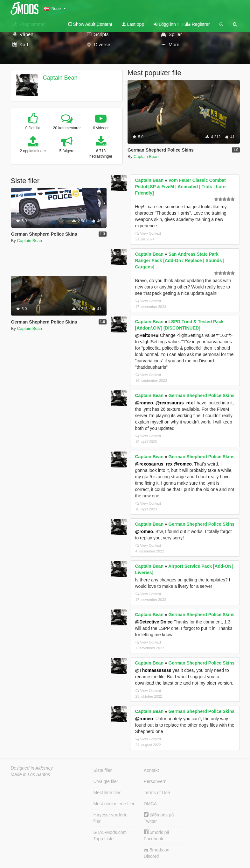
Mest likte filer (107, 793)
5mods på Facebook (156, 835)
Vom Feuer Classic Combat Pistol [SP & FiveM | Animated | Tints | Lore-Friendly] (181, 187)
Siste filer (103, 770)
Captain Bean (60, 78)
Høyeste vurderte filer (111, 818)
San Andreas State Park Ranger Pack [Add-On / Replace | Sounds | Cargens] (180, 260)
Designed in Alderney (32, 768)
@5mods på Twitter (159, 818)
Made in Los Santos (31, 774)
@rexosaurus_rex (174, 403)
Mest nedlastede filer (114, 804)
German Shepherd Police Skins (202, 395)
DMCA (150, 804)
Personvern (155, 781)
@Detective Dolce (154, 622)
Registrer (198, 24)
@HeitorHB (147, 335)
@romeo (144, 403)
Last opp (133, 24)
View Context (148, 233)
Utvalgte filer (106, 781)
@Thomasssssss (153, 670)
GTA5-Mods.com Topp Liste (110, 836)
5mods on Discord (156, 853)
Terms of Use (157, 793)
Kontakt (151, 770)
